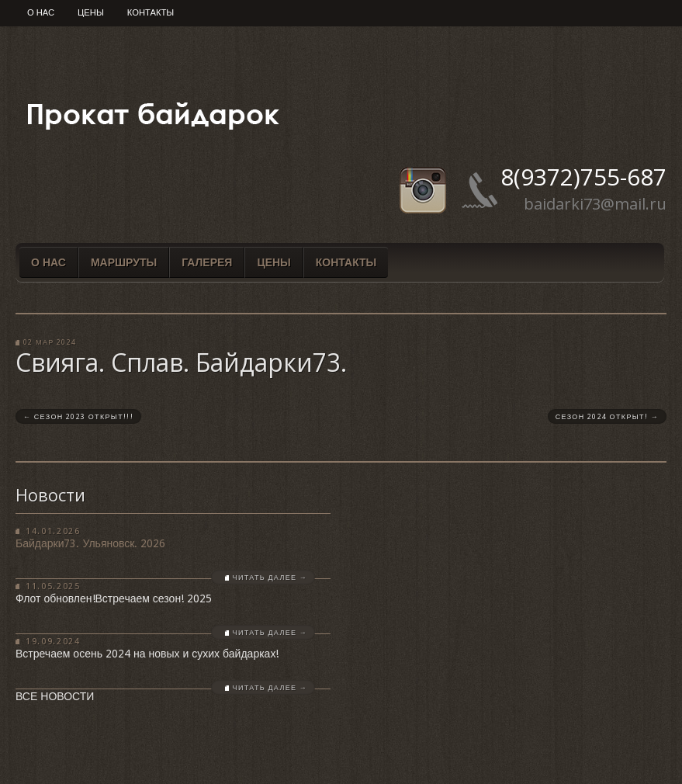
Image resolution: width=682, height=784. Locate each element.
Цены (91, 13)
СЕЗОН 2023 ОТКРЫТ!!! (78, 417)
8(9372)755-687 (583, 177)
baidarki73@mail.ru (595, 204)
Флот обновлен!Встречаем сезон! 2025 (114, 598)
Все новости (55, 696)
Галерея (207, 262)
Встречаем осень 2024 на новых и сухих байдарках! (147, 654)
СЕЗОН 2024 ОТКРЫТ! (607, 417)
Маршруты (124, 262)
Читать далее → (270, 578)
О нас (41, 13)
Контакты (151, 13)
